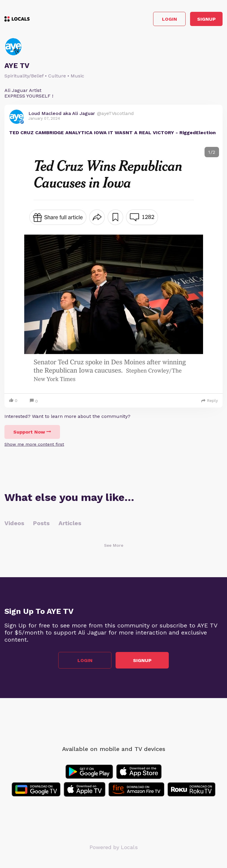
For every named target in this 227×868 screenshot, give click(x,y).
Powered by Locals (114, 847)
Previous (14, 266)
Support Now (32, 432)
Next (213, 266)
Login (170, 19)
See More (114, 545)
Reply (210, 400)
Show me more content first (34, 444)
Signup (206, 19)
